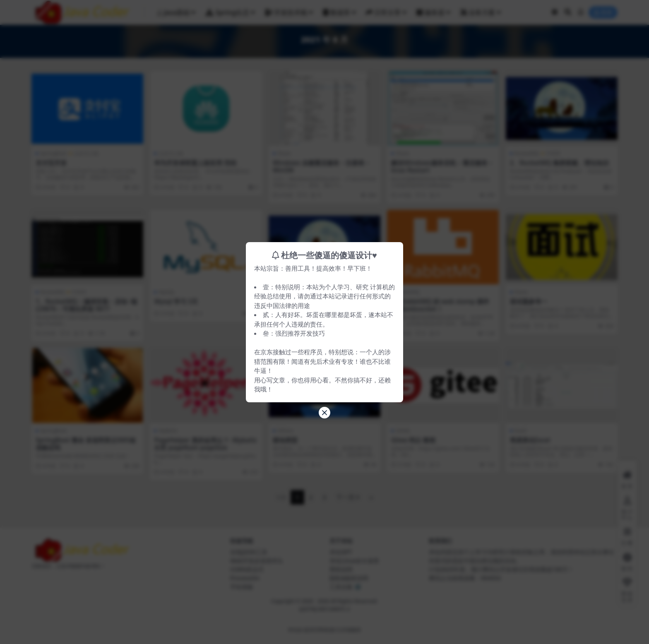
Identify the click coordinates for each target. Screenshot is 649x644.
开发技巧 (312, 333)
